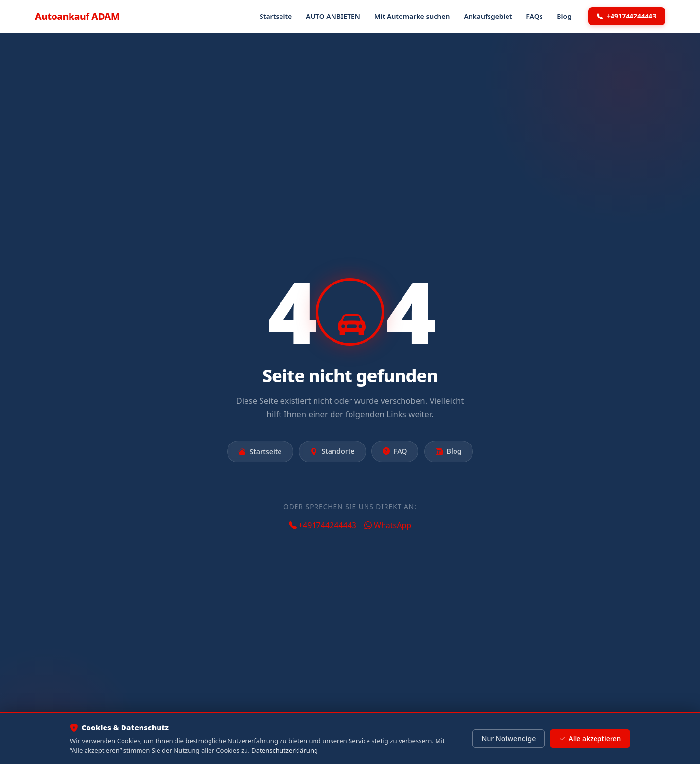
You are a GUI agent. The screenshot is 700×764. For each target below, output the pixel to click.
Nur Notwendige (508, 738)
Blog (564, 16)
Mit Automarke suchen (412, 16)
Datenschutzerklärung (285, 750)
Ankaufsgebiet (488, 16)
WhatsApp (388, 525)
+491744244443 (627, 16)
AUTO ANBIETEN (333, 16)
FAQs (534, 16)
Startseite (276, 16)
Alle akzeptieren (590, 739)
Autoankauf (77, 16)
